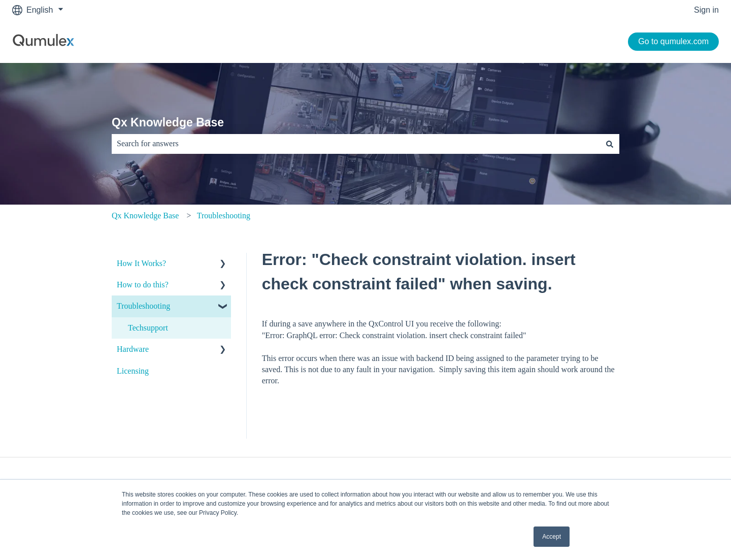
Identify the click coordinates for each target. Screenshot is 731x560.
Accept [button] (552, 537)
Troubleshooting (224, 216)
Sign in (706, 10)
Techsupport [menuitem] (148, 328)
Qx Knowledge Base (168, 122)
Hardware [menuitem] (133, 349)
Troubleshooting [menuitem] (143, 306)
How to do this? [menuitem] (143, 285)
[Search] (610, 144)
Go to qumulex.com (673, 41)
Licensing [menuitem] (133, 371)
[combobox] (356, 144)
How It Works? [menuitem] (141, 263)
